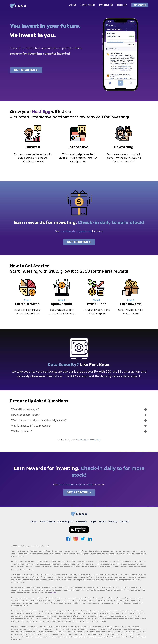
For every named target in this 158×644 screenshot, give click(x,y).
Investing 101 (106, 5)
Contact (125, 521)
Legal (93, 521)
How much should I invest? (25, 415)
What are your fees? (22, 431)
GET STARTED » (26, 70)
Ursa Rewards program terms (76, 231)
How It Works (88, 5)
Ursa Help (53, 593)
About (73, 5)
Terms (102, 521)
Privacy (113, 521)
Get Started (140, 5)
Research (122, 5)
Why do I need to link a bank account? (31, 426)
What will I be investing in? (25, 409)
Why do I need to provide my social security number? (39, 420)
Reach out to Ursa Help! (90, 440)
